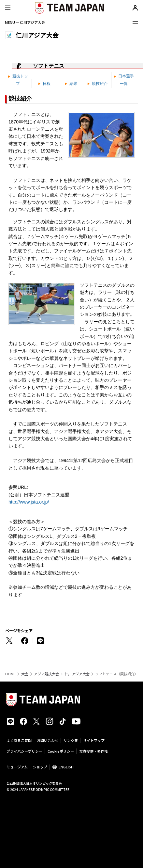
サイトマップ (94, 740)
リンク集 (71, 740)
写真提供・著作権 (93, 751)
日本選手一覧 (124, 80)
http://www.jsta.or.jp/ (29, 502)
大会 (25, 674)
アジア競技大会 (46, 674)
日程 (44, 84)
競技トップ (18, 80)
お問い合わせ (48, 740)
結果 (71, 84)
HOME (10, 674)
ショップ (40, 767)
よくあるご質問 (19, 740)
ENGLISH (66, 767)
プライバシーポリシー (24, 751)
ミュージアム (17, 767)
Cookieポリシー (61, 751)
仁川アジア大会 (77, 674)
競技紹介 (97, 84)
